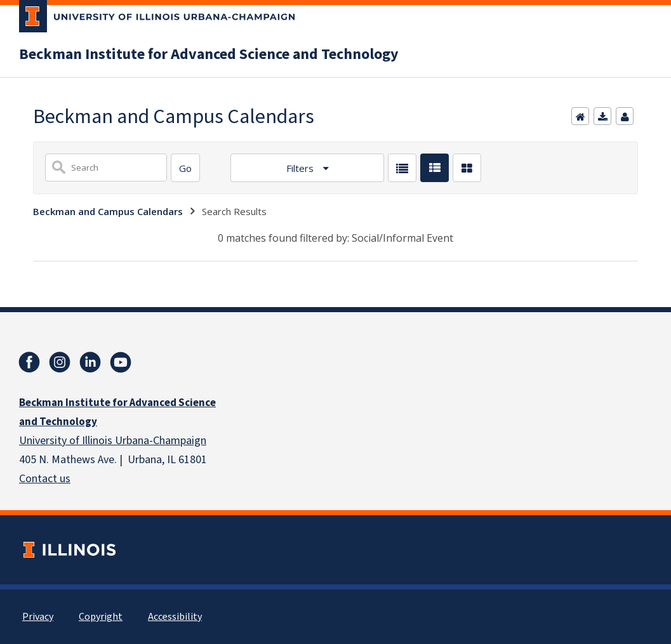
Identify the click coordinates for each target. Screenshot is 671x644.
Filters (301, 168)
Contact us (45, 479)
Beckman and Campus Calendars (108, 211)
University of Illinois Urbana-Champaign (113, 441)
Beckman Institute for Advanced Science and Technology (209, 55)
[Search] (185, 168)
